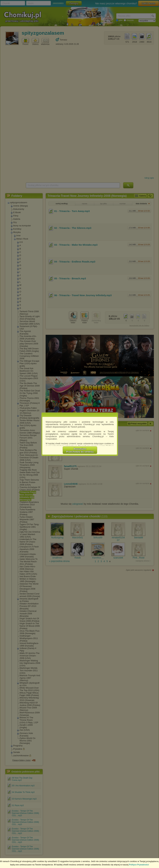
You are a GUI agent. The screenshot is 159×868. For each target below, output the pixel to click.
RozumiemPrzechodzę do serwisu (80, 450)
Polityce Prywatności (139, 865)
